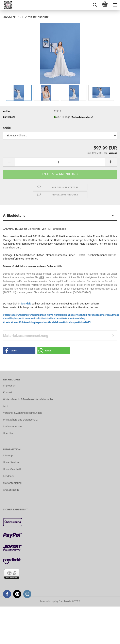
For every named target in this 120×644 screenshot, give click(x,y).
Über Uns (8, 433)
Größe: (7, 128)
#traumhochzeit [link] (30, 318)
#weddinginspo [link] (12, 318)
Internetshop (48, 601)
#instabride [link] (47, 318)
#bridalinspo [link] (70, 322)
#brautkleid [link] (60, 315)
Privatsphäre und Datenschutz (20, 420)
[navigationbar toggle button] (115, 5)
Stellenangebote (12, 426)
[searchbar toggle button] (95, 5)
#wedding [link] (22, 315)
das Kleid (26, 304)
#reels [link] (7, 322)
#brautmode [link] (112, 315)
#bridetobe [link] (9, 315)
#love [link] (50, 315)
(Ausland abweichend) (82, 117)
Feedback (9, 476)
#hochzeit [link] (81, 315)
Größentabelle (11, 490)
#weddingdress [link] (37, 315)
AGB (6, 406)
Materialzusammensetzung (26, 336)
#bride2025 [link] (84, 322)
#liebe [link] (71, 315)
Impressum (10, 386)
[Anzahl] (60, 162)
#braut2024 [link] (61, 318)
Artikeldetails (14, 216)
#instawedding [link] (76, 318)
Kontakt (7, 392)
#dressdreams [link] (96, 315)
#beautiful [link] (17, 322)
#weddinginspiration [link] (35, 322)
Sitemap (8, 455)
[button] (9, 162)
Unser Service (11, 462)
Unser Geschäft (12, 469)
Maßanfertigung (12, 483)
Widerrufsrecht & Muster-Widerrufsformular (28, 399)
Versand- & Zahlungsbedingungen (22, 413)
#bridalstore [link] (55, 322)
